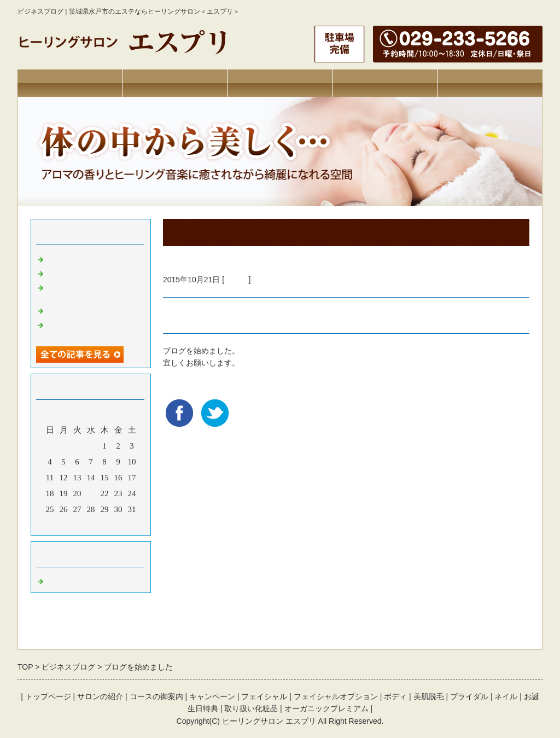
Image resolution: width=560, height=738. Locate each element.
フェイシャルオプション (336, 696)
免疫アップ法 (72, 271)
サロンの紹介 (175, 83)
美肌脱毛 (429, 696)
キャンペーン (385, 83)
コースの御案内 (156, 696)
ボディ (395, 696)
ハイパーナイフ (76, 309)
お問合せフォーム (490, 83)
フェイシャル (264, 696)
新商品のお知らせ (80, 257)
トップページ (70, 83)
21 (91, 493)
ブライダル (469, 696)
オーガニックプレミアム (326, 708)
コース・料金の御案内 (280, 83)
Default (236, 280)
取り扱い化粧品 (251, 708)
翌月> (112, 524)
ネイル (506, 696)
